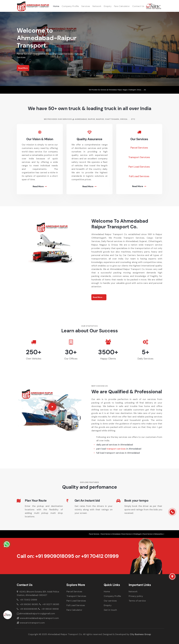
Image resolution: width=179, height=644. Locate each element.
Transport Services (139, 157)
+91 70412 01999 (100, 556)
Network (97, 6)
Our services (110, 601)
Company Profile (70, 6)
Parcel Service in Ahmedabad (112, 534)
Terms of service (137, 601)
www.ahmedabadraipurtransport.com (38, 618)
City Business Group (140, 634)
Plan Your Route (36, 501)
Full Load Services (139, 176)
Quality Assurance (89, 139)
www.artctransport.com (31, 623)
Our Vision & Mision (40, 139)
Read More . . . (99, 297)
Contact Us (138, 6)
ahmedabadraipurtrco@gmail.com (36, 614)
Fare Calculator (122, 6)
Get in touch (110, 610)
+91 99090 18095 (27, 604)
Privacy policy (136, 596)
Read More (23, 68)
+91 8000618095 (27, 609)
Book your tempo (136, 501)
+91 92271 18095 (49, 604)
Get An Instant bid (87, 501)
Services (86, 6)
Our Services (139, 139)
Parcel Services (139, 148)
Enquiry (108, 6)
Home (56, 6)
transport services (116, 449)
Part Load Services (139, 167)
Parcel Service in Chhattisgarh (133, 534)
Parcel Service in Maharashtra (154, 534)
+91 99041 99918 (48, 609)
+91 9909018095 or (58, 556)
